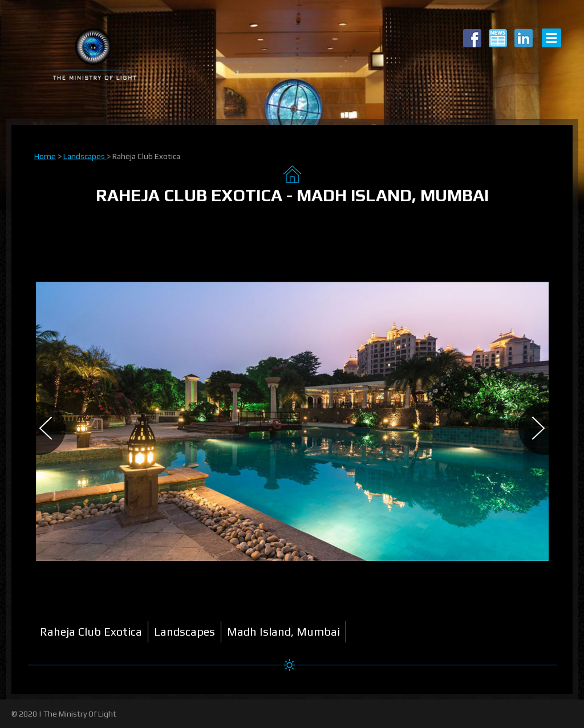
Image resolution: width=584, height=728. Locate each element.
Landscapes (85, 156)
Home (45, 156)
